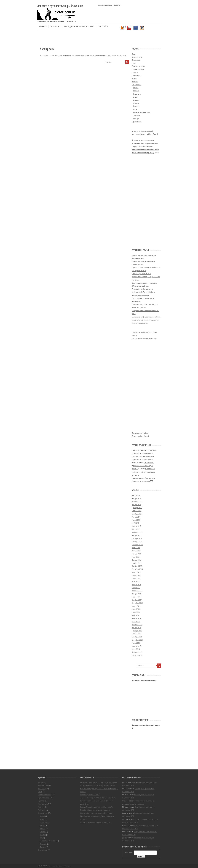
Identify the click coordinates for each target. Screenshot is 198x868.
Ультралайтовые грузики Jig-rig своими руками (98, 785)
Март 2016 (136, 557)
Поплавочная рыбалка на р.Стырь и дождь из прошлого (143, 472)
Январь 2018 (137, 505)
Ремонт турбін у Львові (140, 436)
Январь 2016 (137, 560)
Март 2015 (136, 588)
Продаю (135, 72)
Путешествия (137, 75)
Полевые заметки (138, 66)
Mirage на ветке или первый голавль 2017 (96, 822)
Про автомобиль (138, 69)
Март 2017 (136, 529)
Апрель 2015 (137, 585)
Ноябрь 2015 (137, 563)
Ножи (134, 63)
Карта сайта (103, 27)
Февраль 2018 (137, 502)
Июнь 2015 (136, 578)
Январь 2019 (137, 499)
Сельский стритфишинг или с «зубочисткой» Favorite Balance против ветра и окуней (143, 292)
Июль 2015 (136, 575)
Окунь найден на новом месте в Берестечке (96, 813)
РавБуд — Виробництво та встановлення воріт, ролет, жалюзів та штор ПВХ (145, 150)
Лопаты (136, 100)
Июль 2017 (136, 517)
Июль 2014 (136, 609)
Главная (43, 27)
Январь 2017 (137, 535)
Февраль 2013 (137, 652)
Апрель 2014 (137, 618)
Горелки (136, 91)
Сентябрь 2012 (137, 655)
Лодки (136, 97)
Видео (134, 54)
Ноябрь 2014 (137, 597)
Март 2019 (136, 495)
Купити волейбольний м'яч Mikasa (145, 338)
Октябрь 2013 (137, 637)
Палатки (136, 106)
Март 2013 (136, 649)
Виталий (135, 469)
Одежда (136, 103)
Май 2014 (135, 615)
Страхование (137, 122)
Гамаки (136, 88)
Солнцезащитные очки (142, 112)
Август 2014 (136, 606)
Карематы (137, 94)
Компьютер (136, 60)
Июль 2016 (136, 548)
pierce (124, 819)
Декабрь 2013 (137, 631)
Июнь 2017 (136, 520)
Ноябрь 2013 (137, 634)
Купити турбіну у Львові (149, 134)
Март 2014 (136, 622)
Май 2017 (135, 523)
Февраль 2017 (137, 532)
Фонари (136, 119)
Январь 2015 (137, 594)
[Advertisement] (99, 38)
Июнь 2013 (136, 643)
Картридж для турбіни (140, 433)
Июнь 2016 (136, 551)
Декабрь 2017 (137, 508)
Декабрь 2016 (137, 538)
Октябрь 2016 (137, 542)
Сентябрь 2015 (137, 569)
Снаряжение (136, 85)
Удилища (137, 115)
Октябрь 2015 (137, 566)
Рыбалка (135, 82)
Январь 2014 (137, 628)
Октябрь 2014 (137, 600)
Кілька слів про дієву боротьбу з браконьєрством (99, 782)
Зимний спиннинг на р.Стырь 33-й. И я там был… (98, 798)
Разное (134, 79)
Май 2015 (135, 581)
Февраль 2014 (137, 625)
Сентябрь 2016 (137, 545)
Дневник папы (137, 57)
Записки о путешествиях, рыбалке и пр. (61, 6)
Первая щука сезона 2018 (141, 274)
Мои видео (55, 27)
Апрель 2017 (137, 526)
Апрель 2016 (137, 554)
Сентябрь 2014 (137, 603)
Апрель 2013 (137, 646)
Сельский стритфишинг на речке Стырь (146, 317)
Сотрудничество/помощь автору (79, 27)
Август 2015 (136, 572)
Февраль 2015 (137, 591)
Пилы (135, 109)
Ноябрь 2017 (137, 511)
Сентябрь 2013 (137, 640)
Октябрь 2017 (137, 514)
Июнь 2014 (136, 612)
